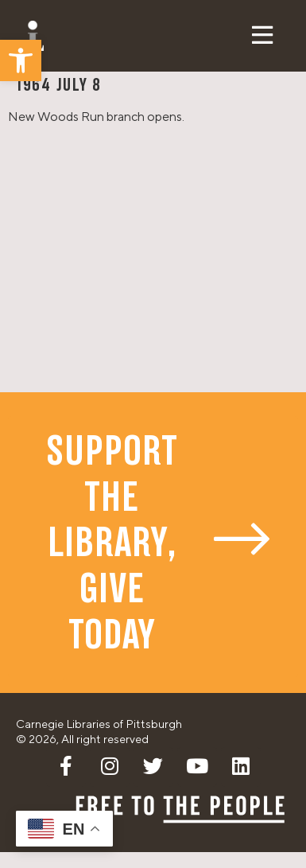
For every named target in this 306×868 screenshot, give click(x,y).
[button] (21, 60)
